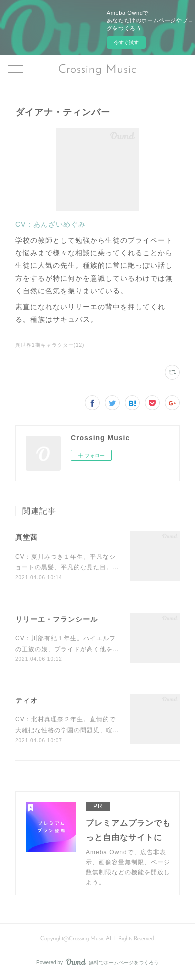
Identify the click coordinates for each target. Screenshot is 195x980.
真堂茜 (26, 537)
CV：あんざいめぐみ (50, 224)
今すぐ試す (126, 42)
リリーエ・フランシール (56, 619)
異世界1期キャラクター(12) (50, 345)
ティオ (26, 700)
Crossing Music (97, 70)
